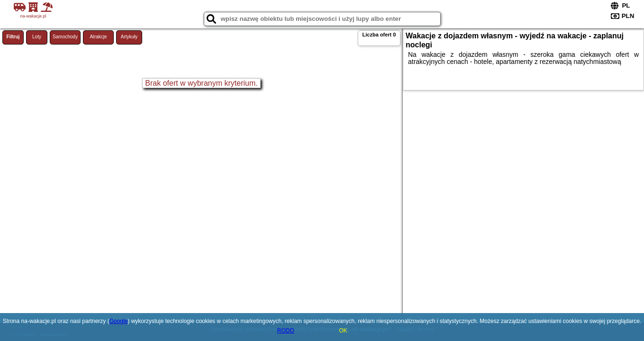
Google (119, 321)
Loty (37, 37)
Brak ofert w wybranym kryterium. (201, 83)
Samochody (65, 37)
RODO (286, 331)
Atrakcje (98, 37)
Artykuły (129, 37)
